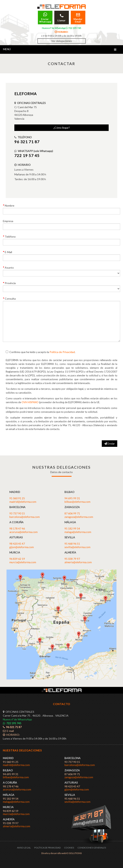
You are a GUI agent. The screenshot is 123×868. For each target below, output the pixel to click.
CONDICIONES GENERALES (92, 848)
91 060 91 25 (17, 498)
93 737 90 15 (17, 513)
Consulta (10, 299)
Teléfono (10, 237)
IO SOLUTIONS (74, 853)
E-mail (8, 731)
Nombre (10, 206)
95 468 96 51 (72, 544)
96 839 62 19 (17, 559)
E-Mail (8, 252)
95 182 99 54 (72, 528)
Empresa (8, 221)
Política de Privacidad (62, 352)
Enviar (110, 443)
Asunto (9, 268)
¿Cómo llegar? (62, 128)
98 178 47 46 (17, 528)
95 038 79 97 (72, 559)
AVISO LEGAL (24, 848)
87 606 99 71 (72, 513)
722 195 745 (73, 28)
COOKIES (69, 848)
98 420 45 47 (17, 544)
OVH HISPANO (30, 402)
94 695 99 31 (72, 498)
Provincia (10, 283)
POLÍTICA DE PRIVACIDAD (47, 848)
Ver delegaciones (62, 41)
